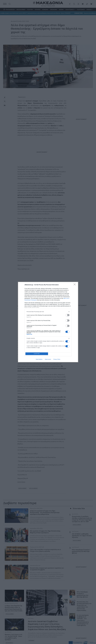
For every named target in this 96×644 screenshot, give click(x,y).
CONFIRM (37, 354)
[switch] (67, 315)
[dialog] (48, 322)
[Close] (75, 285)
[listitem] (48, 312)
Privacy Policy (57, 359)
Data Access (48, 359)
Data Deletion (39, 359)
